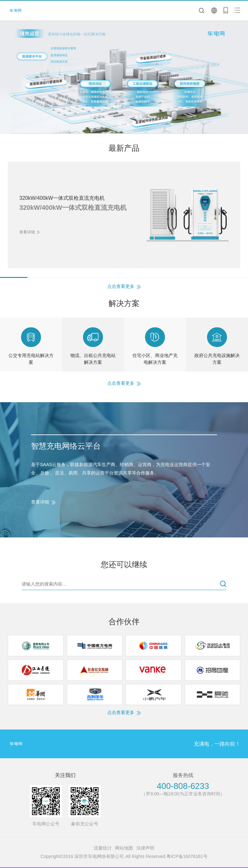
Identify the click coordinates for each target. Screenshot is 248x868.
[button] (120, 124)
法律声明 (145, 848)
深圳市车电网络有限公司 (17, 10)
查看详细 (40, 502)
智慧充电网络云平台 (66, 446)
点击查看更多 (121, 286)
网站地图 (124, 848)
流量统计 (103, 848)
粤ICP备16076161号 (187, 856)
